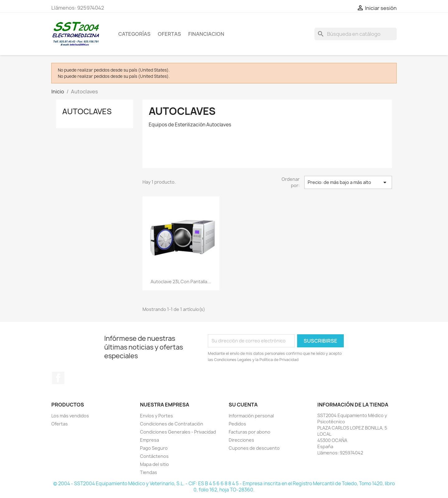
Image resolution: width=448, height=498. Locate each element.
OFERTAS (169, 34)
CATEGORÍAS (134, 34)
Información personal (251, 416)
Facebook (58, 378)
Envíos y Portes (156, 416)
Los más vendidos (70, 416)
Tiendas (149, 472)
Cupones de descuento (254, 448)
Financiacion (206, 34)
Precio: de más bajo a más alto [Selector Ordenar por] (348, 182)
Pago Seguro (154, 448)
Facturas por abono (250, 432)
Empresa (149, 440)
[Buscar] (356, 34)
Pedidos (237, 424)
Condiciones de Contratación (172, 424)
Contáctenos (154, 456)
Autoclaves (87, 111)
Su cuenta (243, 405)
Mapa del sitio (154, 464)
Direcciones (241, 440)
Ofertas (60, 424)
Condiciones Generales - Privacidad (178, 432)
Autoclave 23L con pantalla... (181, 282)
